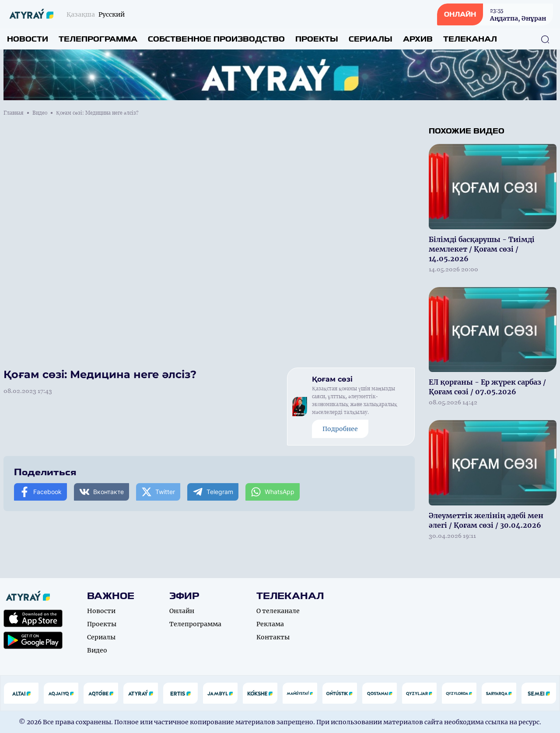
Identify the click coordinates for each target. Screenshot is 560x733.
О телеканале (278, 611)
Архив (418, 39)
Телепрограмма (98, 39)
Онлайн (182, 611)
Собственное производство (216, 39)
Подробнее (340, 429)
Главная (14, 113)
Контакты (273, 637)
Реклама (270, 624)
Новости (28, 39)
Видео (40, 113)
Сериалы (371, 39)
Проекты (317, 39)
